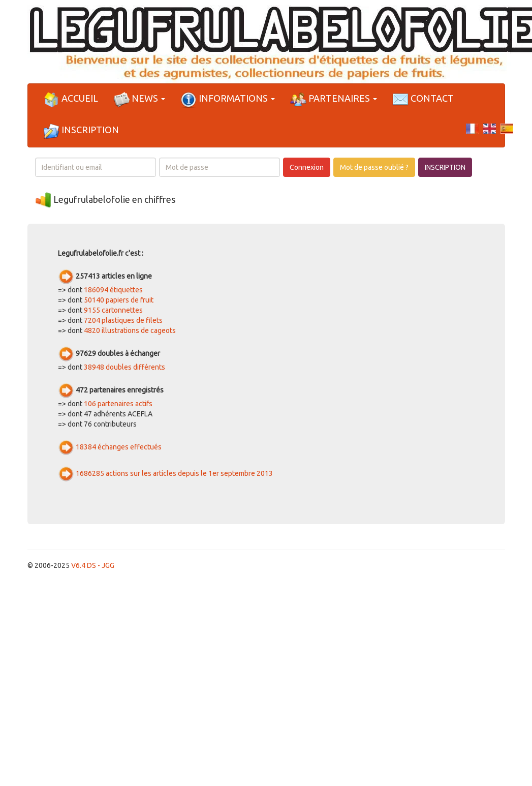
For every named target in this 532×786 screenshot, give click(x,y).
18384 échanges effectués (119, 447)
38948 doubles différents (124, 367)
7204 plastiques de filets (123, 320)
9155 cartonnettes (113, 310)
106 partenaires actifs (118, 404)
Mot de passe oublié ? (374, 167)
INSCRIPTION (445, 167)
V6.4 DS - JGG (93, 565)
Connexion (307, 167)
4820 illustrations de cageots (130, 330)
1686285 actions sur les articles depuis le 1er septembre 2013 (174, 473)
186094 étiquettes (113, 290)
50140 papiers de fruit (119, 300)
